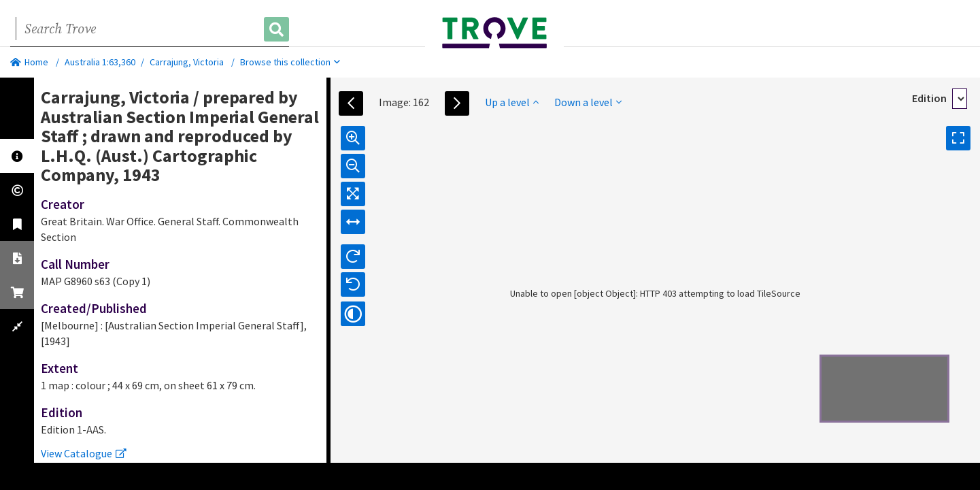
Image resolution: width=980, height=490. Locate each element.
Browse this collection (290, 62)
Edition (929, 98)
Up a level (512, 102)
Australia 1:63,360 (100, 62)
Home (29, 62)
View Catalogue (84, 453)
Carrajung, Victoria (187, 62)
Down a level (588, 102)
